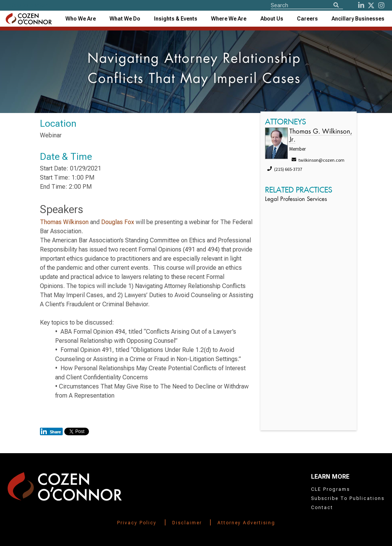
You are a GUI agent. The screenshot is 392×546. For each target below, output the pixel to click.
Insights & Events (176, 19)
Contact (322, 508)
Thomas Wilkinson (64, 222)
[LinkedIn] (361, 5)
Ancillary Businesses (358, 19)
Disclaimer (187, 523)
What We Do (125, 19)
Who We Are (81, 19)
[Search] (336, 6)
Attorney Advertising (246, 523)
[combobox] (176, 19)
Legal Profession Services (296, 200)
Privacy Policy (137, 523)
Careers (307, 19)
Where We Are (229, 19)
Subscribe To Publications (348, 498)
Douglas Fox (118, 222)
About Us (272, 19)
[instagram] (381, 5)
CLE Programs (330, 489)
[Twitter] (371, 5)
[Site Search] (307, 5)
